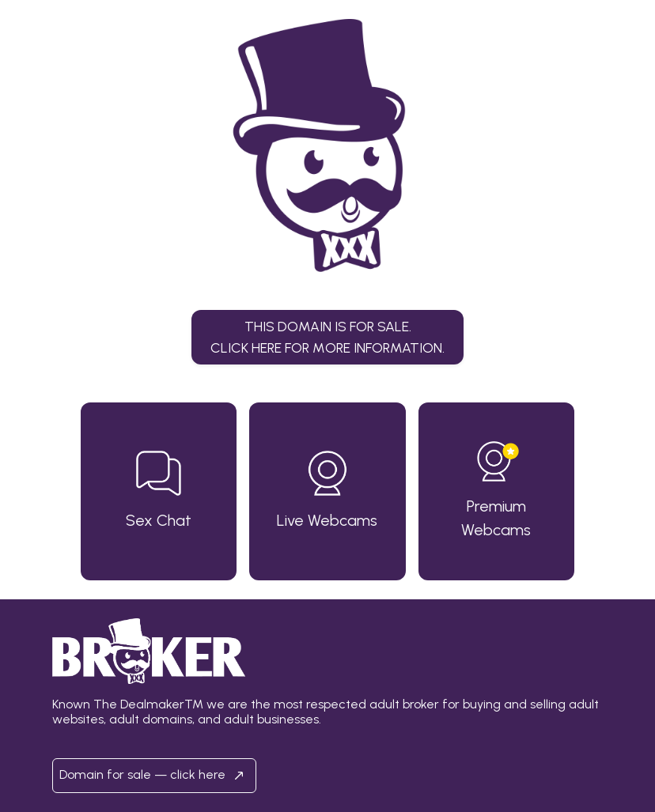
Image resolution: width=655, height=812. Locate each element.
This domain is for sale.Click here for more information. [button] (327, 336)
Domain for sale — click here (154, 776)
